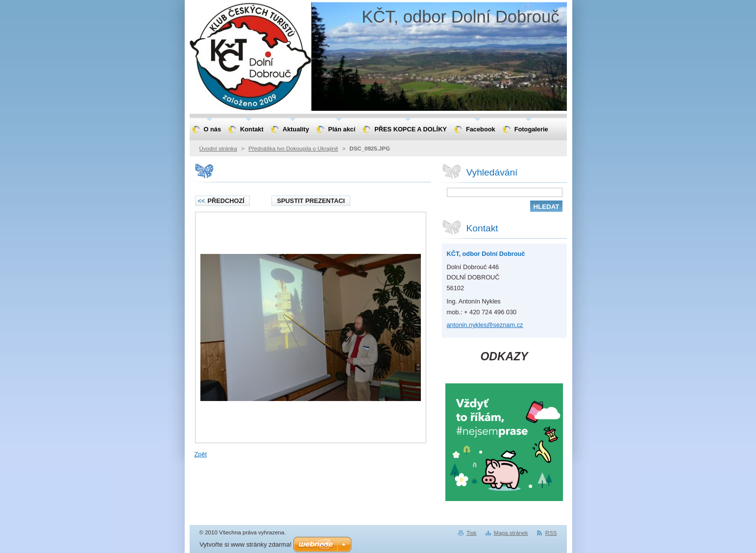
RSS (551, 533)
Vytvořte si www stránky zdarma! (245, 544)
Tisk (472, 533)
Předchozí (221, 201)
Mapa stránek (511, 533)
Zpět (201, 454)
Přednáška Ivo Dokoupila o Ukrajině (293, 149)
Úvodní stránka (218, 149)
